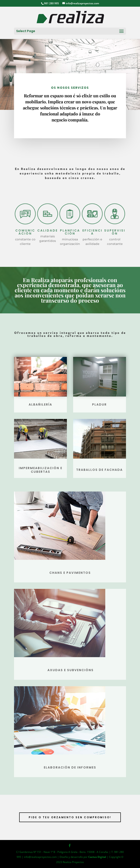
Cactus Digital (97, 857)
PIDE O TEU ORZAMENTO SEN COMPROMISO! (70, 817)
